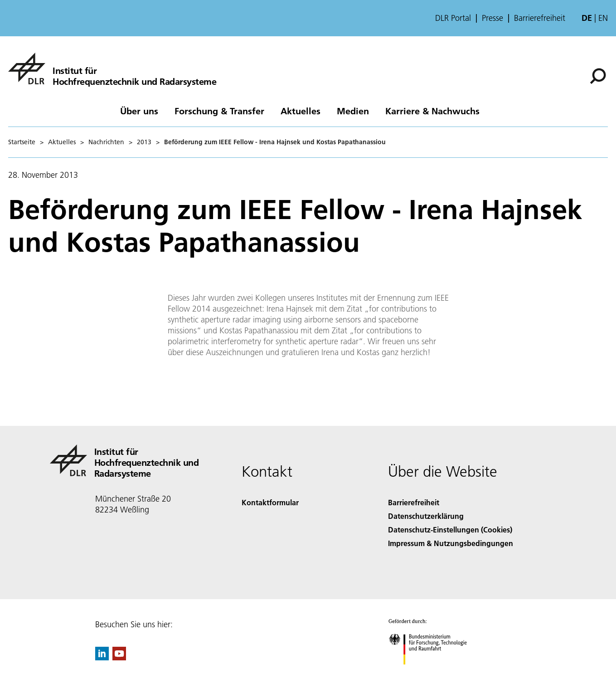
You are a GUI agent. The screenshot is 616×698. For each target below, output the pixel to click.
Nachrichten (106, 142)
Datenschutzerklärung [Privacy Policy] (426, 516)
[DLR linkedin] (102, 657)
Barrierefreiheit (540, 18)
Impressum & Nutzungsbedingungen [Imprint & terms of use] (451, 543)
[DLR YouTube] (119, 657)
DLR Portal (453, 18)
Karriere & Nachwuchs (432, 111)
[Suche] (598, 76)
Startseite (22, 142)
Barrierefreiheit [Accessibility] (414, 502)
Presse (492, 18)
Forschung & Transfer (219, 111)
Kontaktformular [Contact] (270, 502)
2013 (144, 142)
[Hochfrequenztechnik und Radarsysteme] (112, 68)
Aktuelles (301, 111)
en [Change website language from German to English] (603, 18)
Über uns (139, 111)
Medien (353, 111)
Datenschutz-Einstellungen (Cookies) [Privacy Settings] (450, 530)
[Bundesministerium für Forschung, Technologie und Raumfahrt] (433, 672)
